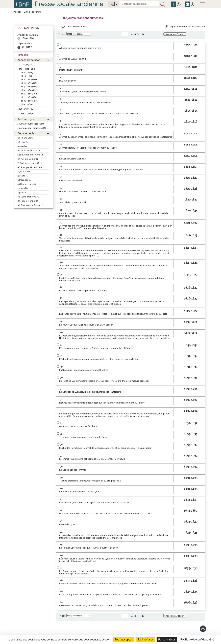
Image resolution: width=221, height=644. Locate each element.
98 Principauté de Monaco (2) (32, 167)
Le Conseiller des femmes (73, 470)
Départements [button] (26, 133)
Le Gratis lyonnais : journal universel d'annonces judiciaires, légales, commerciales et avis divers (108, 584)
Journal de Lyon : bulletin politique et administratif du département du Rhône (99, 114)
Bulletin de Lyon (68, 81)
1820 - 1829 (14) (29, 80)
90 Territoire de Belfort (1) (31, 205)
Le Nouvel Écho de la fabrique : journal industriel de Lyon (89, 548)
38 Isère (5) (23, 142)
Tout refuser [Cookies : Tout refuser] (145, 640)
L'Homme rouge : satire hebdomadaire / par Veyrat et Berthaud (92, 459)
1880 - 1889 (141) (30, 101)
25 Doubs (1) (24, 172)
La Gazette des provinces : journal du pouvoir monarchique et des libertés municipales (104, 605)
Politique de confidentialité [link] (197, 640)
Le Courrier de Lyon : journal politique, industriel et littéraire (90, 392)
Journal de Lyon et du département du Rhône (83, 92)
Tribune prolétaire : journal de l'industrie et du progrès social (90, 481)
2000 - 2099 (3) (25, 113)
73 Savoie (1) (24, 193)
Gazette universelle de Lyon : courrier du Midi (82, 192)
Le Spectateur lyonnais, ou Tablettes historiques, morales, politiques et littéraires (101, 170)
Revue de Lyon (67, 524)
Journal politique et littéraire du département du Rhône (88, 148)
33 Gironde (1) (24, 180)
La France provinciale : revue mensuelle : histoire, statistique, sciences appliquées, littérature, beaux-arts (113, 314)
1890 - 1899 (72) (29, 104)
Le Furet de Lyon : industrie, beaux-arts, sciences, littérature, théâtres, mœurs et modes (104, 381)
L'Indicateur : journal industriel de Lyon (79, 492)
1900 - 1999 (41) (25, 109)
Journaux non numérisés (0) (32, 128)
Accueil (17, 12)
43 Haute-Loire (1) (27, 184)
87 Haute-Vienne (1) (28, 201)
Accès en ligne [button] (26, 119)
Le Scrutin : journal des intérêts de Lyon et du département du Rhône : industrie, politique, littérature (111, 595)
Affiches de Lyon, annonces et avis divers (80, 48)
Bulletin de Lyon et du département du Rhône (83, 290)
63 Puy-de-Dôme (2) (28, 159)
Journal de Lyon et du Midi (73, 59)
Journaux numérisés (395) (31, 124)
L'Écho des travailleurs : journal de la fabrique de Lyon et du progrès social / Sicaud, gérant (106, 448)
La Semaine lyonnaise (70, 181)
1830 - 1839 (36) (29, 83)
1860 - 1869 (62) (29, 94)
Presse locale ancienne (69, 4)
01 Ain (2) (22, 146)
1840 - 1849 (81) (29, 87)
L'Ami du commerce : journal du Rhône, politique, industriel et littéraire (96, 348)
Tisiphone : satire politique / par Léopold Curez (83, 437)
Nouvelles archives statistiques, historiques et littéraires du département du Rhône (102, 403)
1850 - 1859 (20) (29, 90)
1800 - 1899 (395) (26, 69)
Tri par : (62, 34)
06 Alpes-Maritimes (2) (29, 150)
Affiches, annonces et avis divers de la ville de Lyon (85, 103)
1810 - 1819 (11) (29, 76)
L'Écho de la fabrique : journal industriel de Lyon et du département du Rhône (99, 359)
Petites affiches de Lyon (71, 70)
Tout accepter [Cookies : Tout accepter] (124, 640)
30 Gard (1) (23, 176)
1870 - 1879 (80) (29, 97)
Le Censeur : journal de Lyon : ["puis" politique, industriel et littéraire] (94, 503)
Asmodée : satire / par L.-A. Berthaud (78, 426)
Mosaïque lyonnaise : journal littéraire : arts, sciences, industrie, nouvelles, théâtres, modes (106, 514)
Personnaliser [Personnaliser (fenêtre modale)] (167, 640)
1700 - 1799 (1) (25, 64)
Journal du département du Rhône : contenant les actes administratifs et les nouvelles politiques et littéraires (116, 137)
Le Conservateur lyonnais (72, 159)
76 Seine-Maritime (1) (28, 197)
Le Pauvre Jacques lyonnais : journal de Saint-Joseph (86, 325)
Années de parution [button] (29, 60)
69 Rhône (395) (25, 138)
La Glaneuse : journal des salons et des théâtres (84, 370)
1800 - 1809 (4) (29, 73)
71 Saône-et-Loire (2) (28, 163)
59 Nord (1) (23, 188)
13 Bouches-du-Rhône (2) (30, 155)
